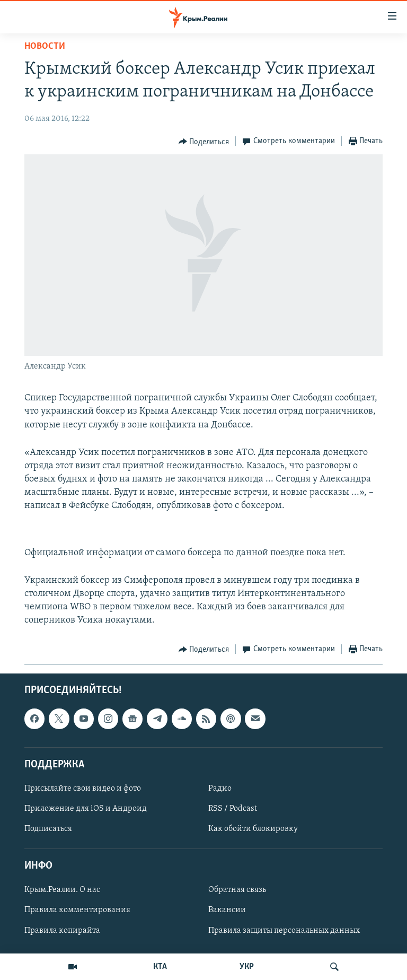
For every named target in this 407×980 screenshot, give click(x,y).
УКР (247, 967)
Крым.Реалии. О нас (62, 890)
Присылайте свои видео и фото (83, 789)
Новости (45, 46)
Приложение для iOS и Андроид (86, 809)
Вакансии (227, 910)
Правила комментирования (77, 910)
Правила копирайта (62, 930)
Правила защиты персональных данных (284, 930)
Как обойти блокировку (253, 829)
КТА (160, 967)
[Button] (204, 142)
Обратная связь (237, 890)
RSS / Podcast (233, 809)
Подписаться (48, 829)
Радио (220, 789)
